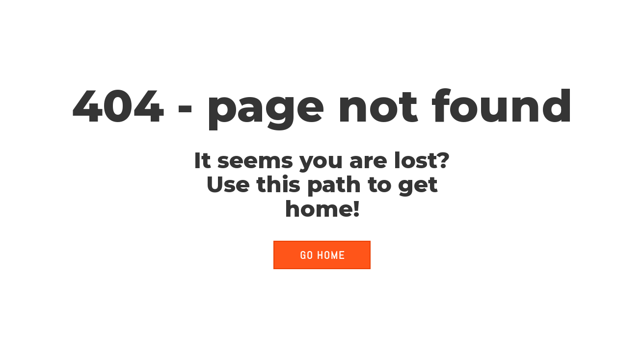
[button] (322, 255)
